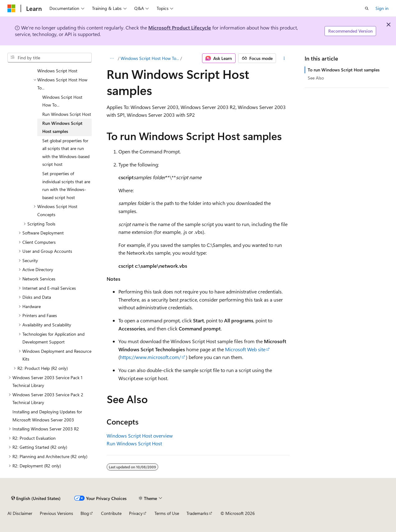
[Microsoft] (12, 8)
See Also (316, 78)
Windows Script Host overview (140, 436)
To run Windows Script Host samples (344, 70)
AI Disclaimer (20, 513)
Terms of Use (167, 513)
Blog (85, 513)
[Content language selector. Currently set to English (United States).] (36, 498)
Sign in (382, 8)
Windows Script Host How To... (150, 58)
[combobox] (50, 58)
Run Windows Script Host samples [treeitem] (62, 127)
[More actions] (284, 58)
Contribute (111, 513)
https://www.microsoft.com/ (150, 357)
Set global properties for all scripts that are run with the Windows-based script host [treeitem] (66, 152)
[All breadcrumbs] (112, 58)
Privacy (136, 513)
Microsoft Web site (245, 349)
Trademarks (197, 513)
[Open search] (367, 8)
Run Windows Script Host (134, 443)
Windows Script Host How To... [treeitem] (62, 101)
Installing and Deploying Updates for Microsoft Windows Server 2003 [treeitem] (47, 416)
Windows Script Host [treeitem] (57, 71)
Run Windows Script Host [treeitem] (67, 114)
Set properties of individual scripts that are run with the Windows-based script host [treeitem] (66, 185)
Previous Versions (56, 513)
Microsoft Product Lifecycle (180, 27)
